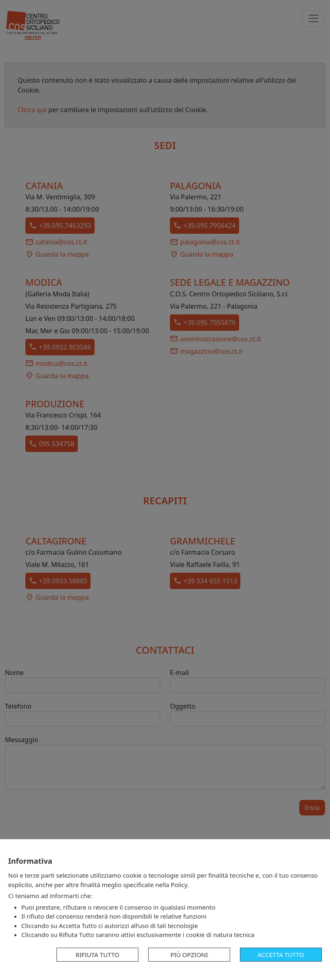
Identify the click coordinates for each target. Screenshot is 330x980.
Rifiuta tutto (98, 955)
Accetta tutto (281, 955)
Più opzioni (189, 955)
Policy (179, 885)
